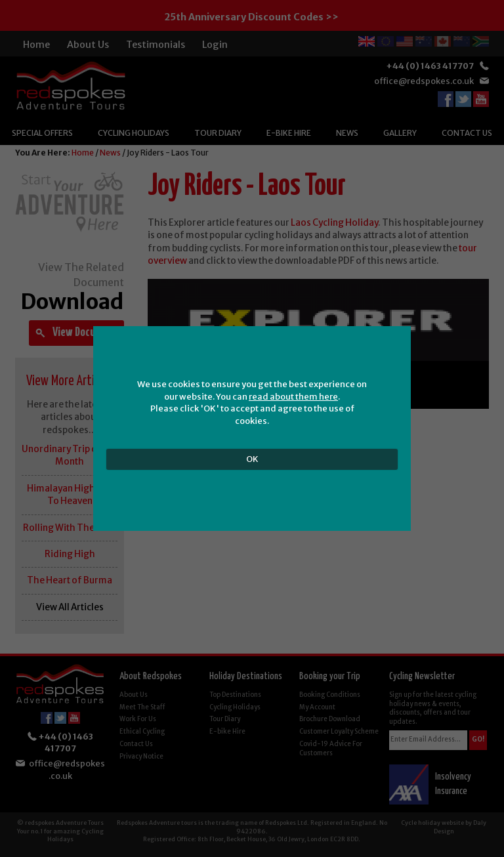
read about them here (293, 397)
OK (252, 459)
